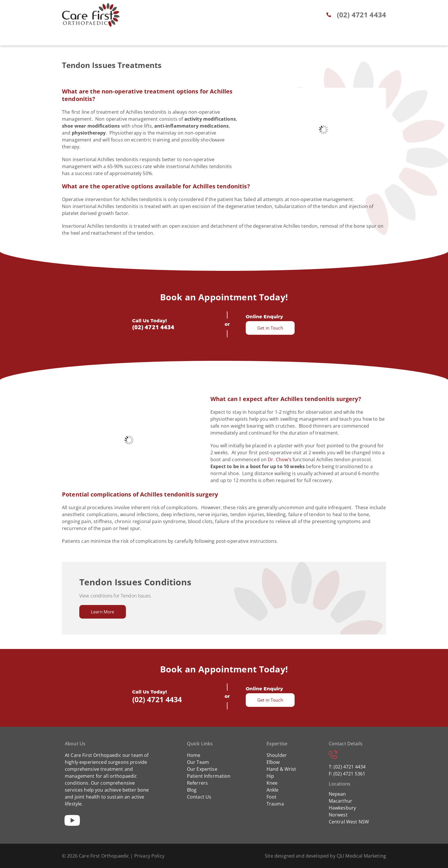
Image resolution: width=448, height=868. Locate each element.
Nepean (337, 794)
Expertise (166, 38)
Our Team (198, 762)
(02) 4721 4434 (153, 327)
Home (115, 38)
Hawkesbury (343, 808)
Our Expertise (202, 769)
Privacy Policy (149, 856)
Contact (323, 38)
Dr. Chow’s (280, 459)
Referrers (237, 38)
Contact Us (199, 797)
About (138, 38)
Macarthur (340, 801)
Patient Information (209, 776)
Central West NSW (349, 822)
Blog (264, 38)
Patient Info (201, 38)
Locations (292, 38)
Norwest (338, 815)
